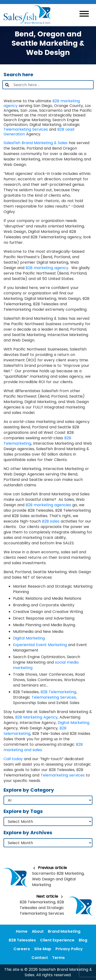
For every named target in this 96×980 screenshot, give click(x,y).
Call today (13, 759)
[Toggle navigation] (84, 15)
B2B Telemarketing (58, 692)
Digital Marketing (29, 638)
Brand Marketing (64, 931)
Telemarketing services (63, 775)
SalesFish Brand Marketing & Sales (36, 143)
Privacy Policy (69, 949)
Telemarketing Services (26, 129)
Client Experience (57, 940)
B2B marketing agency (47, 268)
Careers (22, 949)
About (38, 931)
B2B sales (51, 521)
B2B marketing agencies (48, 505)
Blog (83, 940)
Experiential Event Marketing (40, 645)
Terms (58, 958)
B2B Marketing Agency (36, 717)
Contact (40, 958)
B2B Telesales (22, 940)
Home (22, 931)
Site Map (43, 949)
